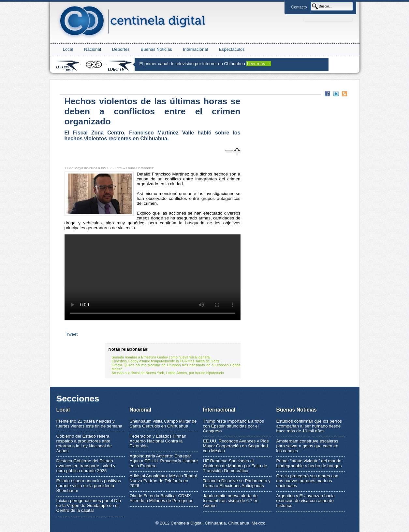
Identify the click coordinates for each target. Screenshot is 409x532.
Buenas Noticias (156, 49)
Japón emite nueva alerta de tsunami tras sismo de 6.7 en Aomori (231, 501)
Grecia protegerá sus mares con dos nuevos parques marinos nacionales (307, 481)
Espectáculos (232, 49)
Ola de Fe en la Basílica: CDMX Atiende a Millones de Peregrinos (162, 498)
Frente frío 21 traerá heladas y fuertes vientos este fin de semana (89, 424)
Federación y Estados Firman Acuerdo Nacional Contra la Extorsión (158, 441)
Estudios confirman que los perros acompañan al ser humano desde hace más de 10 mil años (309, 426)
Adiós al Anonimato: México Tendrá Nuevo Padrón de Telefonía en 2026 (164, 481)
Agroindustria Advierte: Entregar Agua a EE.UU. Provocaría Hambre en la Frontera (164, 461)
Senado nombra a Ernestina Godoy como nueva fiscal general (161, 357)
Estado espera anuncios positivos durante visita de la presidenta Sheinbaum (89, 486)
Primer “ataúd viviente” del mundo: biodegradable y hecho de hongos (310, 463)
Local (68, 49)
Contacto (299, 7)
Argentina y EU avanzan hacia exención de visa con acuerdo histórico (306, 501)
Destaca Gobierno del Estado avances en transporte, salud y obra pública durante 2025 (86, 466)
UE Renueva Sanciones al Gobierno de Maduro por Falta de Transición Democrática (235, 466)
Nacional (93, 49)
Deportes (121, 49)
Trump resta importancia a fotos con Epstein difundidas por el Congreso (234, 426)
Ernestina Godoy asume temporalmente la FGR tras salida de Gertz (166, 361)
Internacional (195, 49)
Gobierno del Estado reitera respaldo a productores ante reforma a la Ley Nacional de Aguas (84, 443)
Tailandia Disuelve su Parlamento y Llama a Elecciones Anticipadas (237, 483)
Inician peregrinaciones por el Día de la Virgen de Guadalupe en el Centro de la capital (89, 505)
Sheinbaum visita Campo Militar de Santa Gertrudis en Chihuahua (163, 424)
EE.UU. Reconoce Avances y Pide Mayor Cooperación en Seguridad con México (236, 446)
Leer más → (259, 64)
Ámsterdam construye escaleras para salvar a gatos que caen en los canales (307, 446)
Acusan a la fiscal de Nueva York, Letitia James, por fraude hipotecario (168, 373)
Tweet (72, 334)
